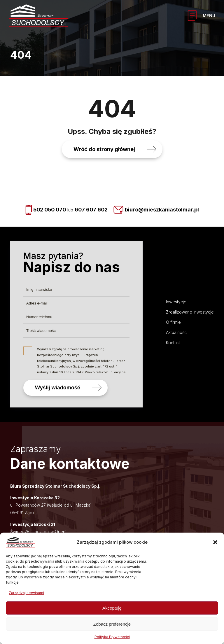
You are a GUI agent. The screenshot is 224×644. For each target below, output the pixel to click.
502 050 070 (49, 210)
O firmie (173, 322)
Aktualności (177, 332)
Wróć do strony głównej (104, 149)
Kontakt (173, 343)
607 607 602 (92, 210)
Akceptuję (112, 608)
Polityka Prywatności (112, 637)
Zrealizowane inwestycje (190, 312)
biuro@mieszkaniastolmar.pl (163, 210)
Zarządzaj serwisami (26, 593)
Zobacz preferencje (112, 624)
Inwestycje (176, 302)
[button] (215, 542)
